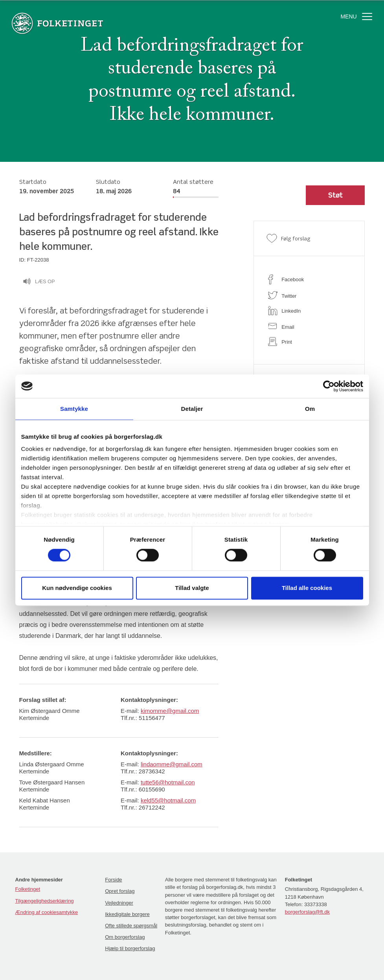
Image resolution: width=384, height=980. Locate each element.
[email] (309, 326)
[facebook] (309, 279)
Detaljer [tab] (192, 409)
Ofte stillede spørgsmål (131, 926)
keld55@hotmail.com (168, 800)
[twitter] (309, 295)
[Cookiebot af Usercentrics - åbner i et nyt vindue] (329, 386)
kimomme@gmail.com (170, 711)
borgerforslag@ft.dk (307, 912)
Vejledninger (119, 903)
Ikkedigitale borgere (127, 914)
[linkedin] (309, 311)
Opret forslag (120, 891)
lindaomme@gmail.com (172, 764)
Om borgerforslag (125, 937)
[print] (309, 342)
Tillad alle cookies (307, 588)
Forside (113, 880)
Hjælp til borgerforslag (130, 948)
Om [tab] (310, 409)
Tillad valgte (192, 588)
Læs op (39, 282)
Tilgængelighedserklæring (45, 901)
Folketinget (28, 889)
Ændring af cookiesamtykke (47, 912)
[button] (335, 195)
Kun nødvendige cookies (77, 588)
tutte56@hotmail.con (168, 782)
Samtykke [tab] (74, 409)
